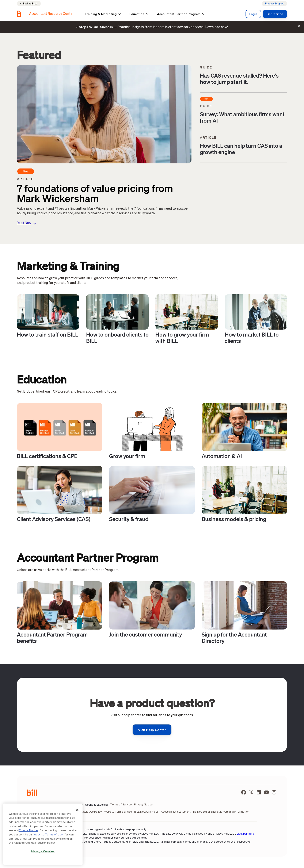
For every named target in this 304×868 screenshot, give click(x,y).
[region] (43, 834)
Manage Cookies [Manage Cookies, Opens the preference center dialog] (43, 852)
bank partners (245, 834)
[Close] (77, 810)
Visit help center (152, 730)
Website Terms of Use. (49, 835)
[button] (103, 14)
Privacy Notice (29, 830)
